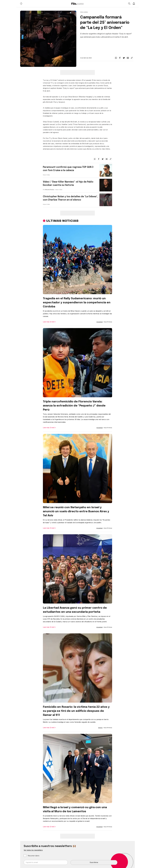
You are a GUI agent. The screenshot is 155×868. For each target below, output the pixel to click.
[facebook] (120, 58)
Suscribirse (94, 862)
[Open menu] (21, 4)
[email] (128, 58)
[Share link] (132, 58)
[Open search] (129, 4)
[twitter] (124, 58)
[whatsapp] (116, 58)
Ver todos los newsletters (33, 850)
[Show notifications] (134, 4)
